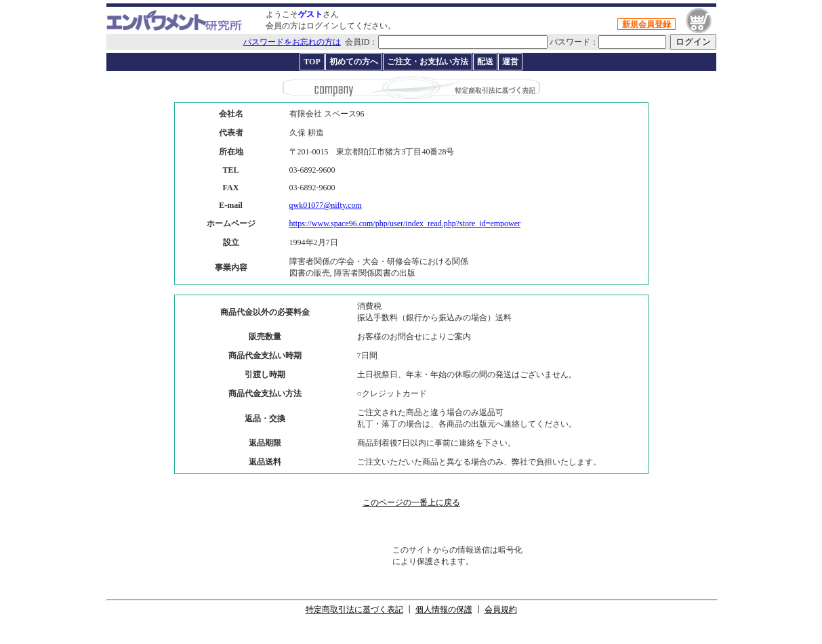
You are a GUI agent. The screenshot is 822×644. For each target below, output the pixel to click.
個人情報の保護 (444, 609)
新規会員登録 (646, 24)
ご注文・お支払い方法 (428, 62)
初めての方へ (354, 62)
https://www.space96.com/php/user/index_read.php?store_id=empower (405, 223)
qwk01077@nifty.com (326, 205)
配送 (485, 62)
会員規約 (501, 609)
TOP (312, 62)
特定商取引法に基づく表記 (354, 609)
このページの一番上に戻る (411, 502)
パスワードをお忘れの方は (292, 42)
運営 (510, 62)
